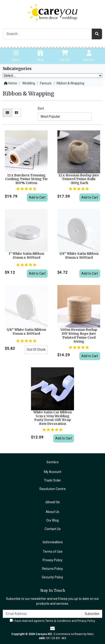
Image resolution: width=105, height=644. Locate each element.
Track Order (52, 480)
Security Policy (52, 577)
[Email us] (52, 629)
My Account (53, 472)
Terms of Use (53, 552)
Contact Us (53, 529)
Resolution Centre (53, 489)
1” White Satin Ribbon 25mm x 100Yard (26, 256)
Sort (41, 108)
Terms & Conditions (58, 621)
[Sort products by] (65, 117)
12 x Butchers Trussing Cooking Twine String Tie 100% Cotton (26, 179)
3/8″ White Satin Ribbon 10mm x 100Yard (79, 256)
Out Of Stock (36, 350)
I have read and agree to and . (53, 621)
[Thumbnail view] (7, 113)
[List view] (16, 113)
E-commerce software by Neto (74, 634)
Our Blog (52, 520)
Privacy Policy (52, 560)
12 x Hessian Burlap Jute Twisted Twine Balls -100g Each (79, 179)
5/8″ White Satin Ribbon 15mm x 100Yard (26, 332)
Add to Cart (37, 197)
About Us (52, 512)
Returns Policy (52, 569)
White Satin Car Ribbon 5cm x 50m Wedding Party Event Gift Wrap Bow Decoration (52, 418)
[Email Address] (42, 614)
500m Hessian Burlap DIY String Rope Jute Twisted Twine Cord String (79, 335)
